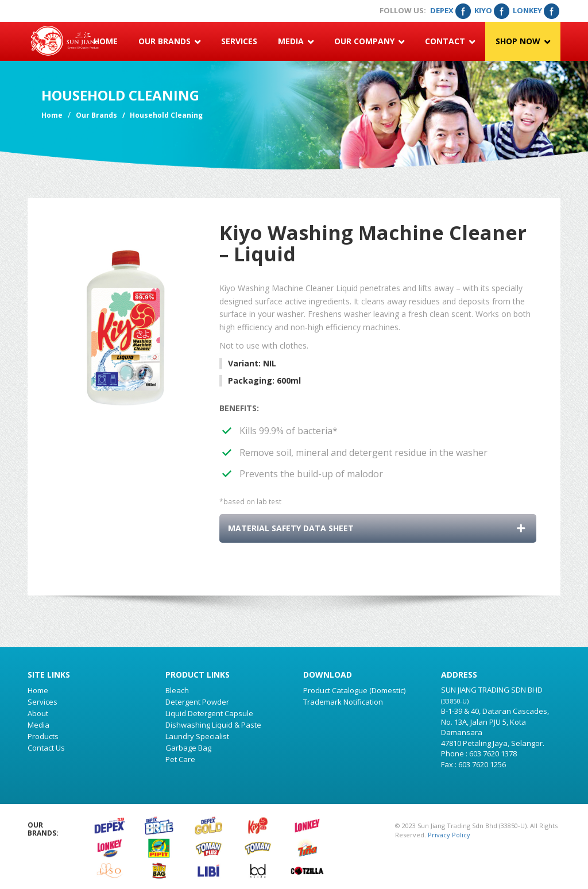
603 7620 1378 (493, 753)
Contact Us (46, 748)
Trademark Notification (343, 702)
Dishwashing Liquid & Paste (213, 725)
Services (239, 41)
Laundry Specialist (197, 736)
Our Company (369, 41)
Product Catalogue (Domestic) (354, 690)
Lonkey (536, 10)
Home (106, 41)
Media (296, 41)
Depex (450, 10)
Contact (450, 41)
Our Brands (169, 41)
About (38, 713)
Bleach (177, 690)
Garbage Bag (188, 748)
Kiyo (492, 10)
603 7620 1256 (482, 764)
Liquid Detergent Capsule (209, 713)
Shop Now (523, 41)
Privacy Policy (449, 835)
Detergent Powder (197, 702)
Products (43, 736)
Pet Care (180, 759)
